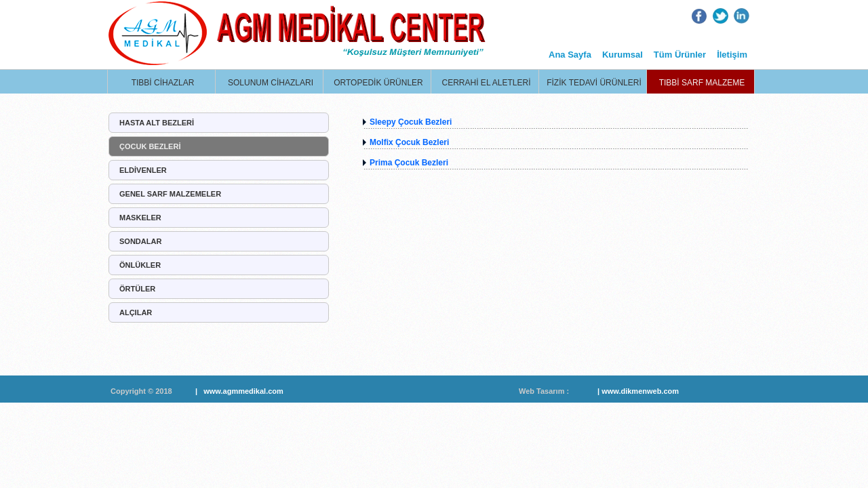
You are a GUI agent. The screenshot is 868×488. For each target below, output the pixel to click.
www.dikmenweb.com (640, 391)
